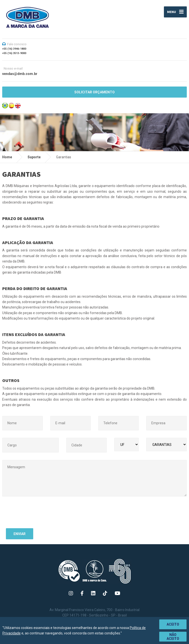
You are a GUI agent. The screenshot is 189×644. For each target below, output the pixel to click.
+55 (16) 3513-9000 (14, 53)
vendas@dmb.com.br (20, 74)
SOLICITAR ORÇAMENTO (94, 92)
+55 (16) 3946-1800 (14, 49)
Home (7, 157)
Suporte (34, 157)
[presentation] (43, 515)
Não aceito (173, 637)
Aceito (173, 624)
